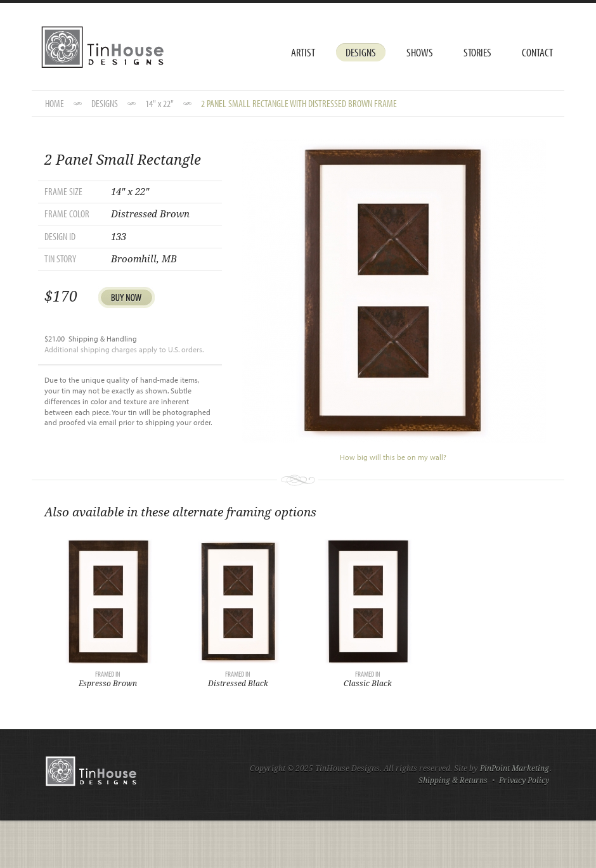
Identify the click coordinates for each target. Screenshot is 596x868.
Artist (303, 52)
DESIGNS (105, 103)
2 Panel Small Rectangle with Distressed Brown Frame (299, 103)
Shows (420, 52)
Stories (477, 52)
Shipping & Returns (453, 781)
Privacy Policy (524, 781)
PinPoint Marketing (515, 769)
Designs (361, 52)
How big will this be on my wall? (393, 457)
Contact (537, 52)
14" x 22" (159, 103)
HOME (55, 103)
